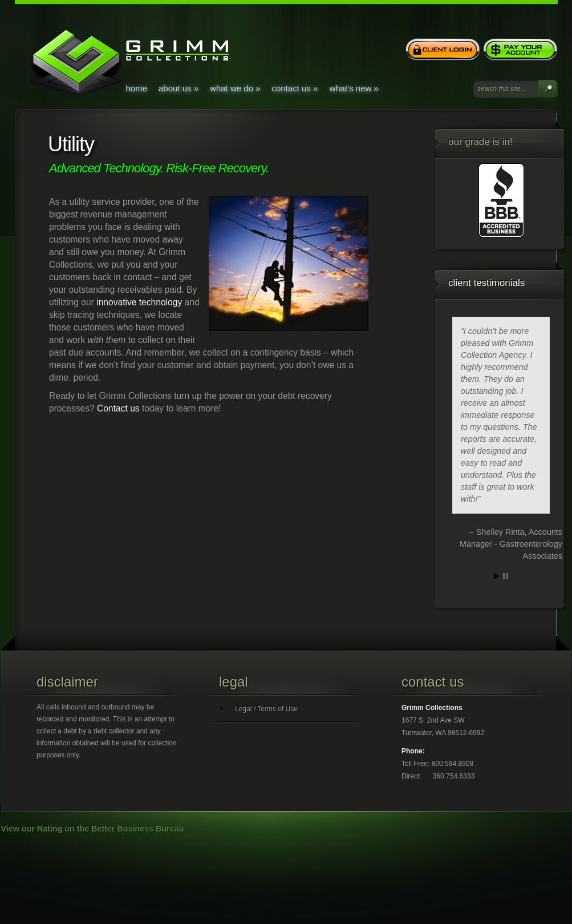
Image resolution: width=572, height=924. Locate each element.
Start (497, 576)
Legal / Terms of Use (266, 709)
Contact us (118, 408)
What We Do (235, 88)
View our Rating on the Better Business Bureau (93, 829)
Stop (506, 576)
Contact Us (295, 88)
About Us (179, 88)
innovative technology (139, 302)
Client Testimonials (486, 283)
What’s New (354, 88)
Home (137, 88)
